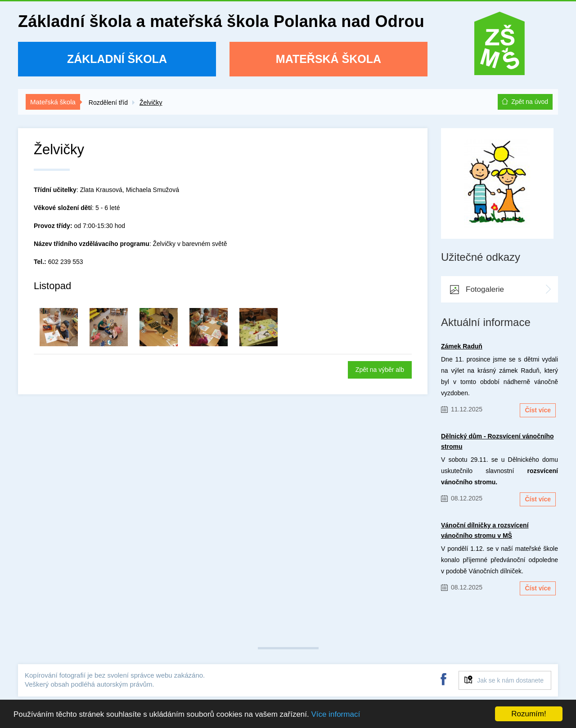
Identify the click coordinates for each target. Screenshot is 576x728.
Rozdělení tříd (108, 103)
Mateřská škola (328, 59)
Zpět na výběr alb (380, 370)
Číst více (538, 410)
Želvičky (151, 103)
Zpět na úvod (530, 102)
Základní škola (117, 59)
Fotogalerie (485, 289)
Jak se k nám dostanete (510, 680)
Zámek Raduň (462, 346)
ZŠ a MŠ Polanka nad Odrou (499, 47)
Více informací (335, 714)
